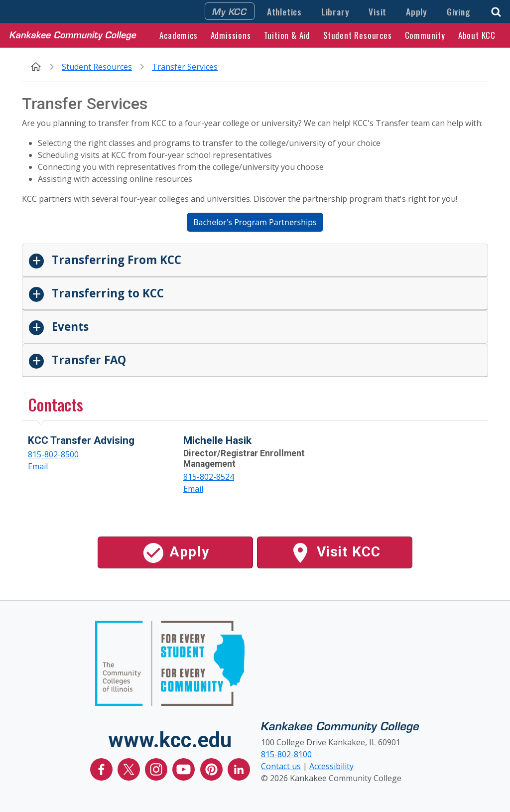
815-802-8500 (53, 454)
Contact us (281, 766)
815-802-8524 (209, 477)
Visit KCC (334, 553)
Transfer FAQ (87, 360)
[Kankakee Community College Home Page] (73, 35)
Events (69, 327)
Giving (459, 11)
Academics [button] (178, 35)
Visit (378, 11)
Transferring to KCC (106, 293)
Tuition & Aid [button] (287, 35)
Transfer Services (185, 67)
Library (335, 11)
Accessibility (331, 766)
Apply (417, 11)
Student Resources (97, 67)
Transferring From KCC (115, 260)
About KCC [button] (477, 35)
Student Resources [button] (358, 35)
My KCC (230, 11)
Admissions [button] (231, 35)
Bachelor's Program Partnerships (255, 222)
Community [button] (425, 35)
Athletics (284, 11)
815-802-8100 (286, 754)
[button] (496, 11)
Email (38, 466)
